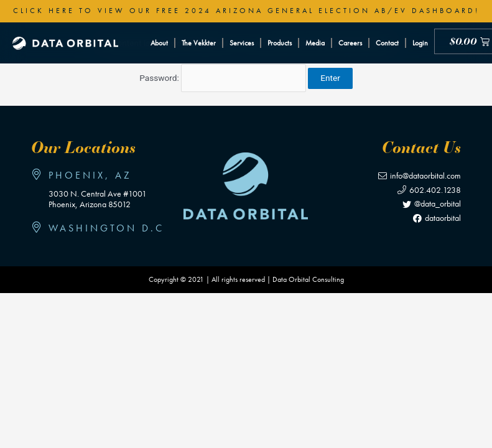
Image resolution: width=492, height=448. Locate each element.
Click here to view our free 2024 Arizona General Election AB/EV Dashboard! (246, 11)
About (159, 43)
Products (280, 43)
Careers (350, 43)
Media (315, 43)
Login (420, 43)
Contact (387, 43)
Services (242, 43)
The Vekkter (199, 43)
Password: (223, 78)
